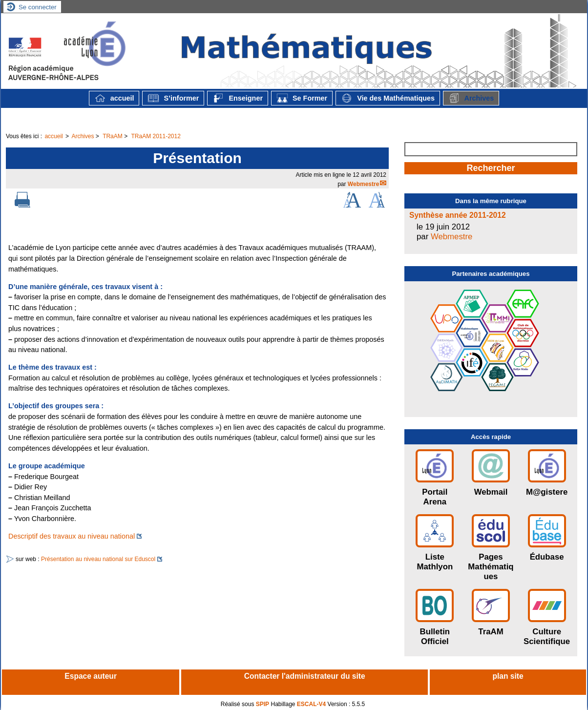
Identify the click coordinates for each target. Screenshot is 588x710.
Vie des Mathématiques (388, 98)
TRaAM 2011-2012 (156, 136)
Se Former (302, 98)
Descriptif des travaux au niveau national (72, 536)
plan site (508, 676)
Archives (471, 98)
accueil (114, 98)
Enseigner (238, 98)
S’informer (173, 98)
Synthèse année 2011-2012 (458, 215)
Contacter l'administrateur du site (305, 676)
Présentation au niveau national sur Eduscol (98, 559)
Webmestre (363, 184)
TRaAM (113, 136)
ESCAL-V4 (311, 704)
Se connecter (38, 7)
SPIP (262, 704)
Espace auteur (91, 676)
